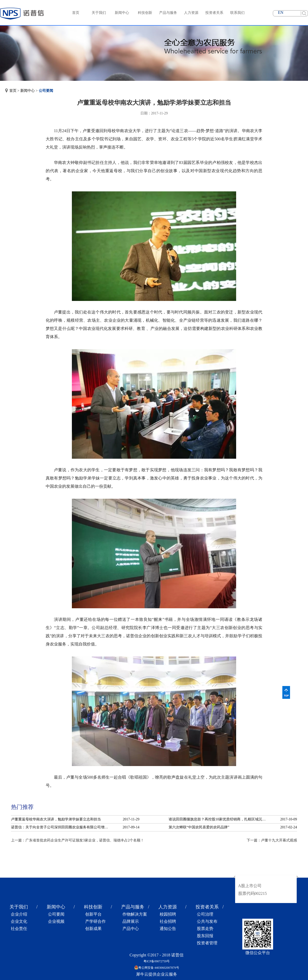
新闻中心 (27, 91)
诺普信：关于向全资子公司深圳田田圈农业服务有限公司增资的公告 (61, 827)
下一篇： (272, 840)
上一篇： (78, 840)
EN (281, 12)
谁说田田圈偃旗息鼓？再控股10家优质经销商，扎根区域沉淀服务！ (219, 819)
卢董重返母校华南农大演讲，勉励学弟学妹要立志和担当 (56, 819)
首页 (76, 13)
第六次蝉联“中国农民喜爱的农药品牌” (199, 827)
